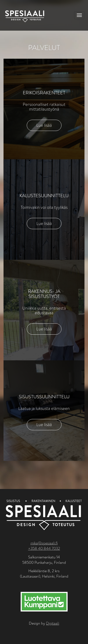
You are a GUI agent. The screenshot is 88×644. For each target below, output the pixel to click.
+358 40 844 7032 (44, 548)
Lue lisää (44, 125)
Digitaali (53, 623)
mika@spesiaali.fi (44, 543)
